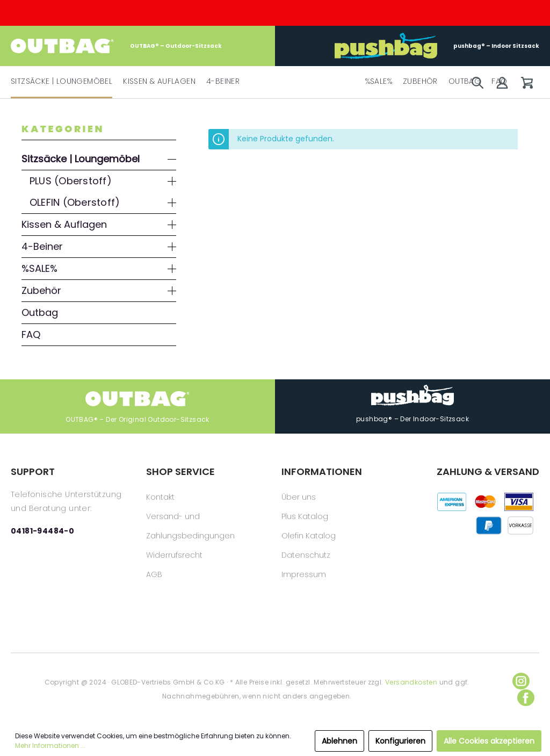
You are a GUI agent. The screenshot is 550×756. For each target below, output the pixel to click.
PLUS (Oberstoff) (71, 181)
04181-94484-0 (42, 531)
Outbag (40, 312)
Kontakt (160, 497)
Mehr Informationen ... (50, 746)
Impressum (304, 574)
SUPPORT (33, 471)
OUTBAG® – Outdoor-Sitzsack (116, 46)
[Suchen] (477, 83)
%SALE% (39, 268)
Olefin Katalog (309, 536)
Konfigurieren (400, 741)
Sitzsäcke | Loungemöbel (81, 159)
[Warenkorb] (527, 83)
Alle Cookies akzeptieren (489, 741)
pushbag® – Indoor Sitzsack (437, 46)
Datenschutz (306, 555)
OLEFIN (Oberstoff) (75, 202)
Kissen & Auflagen (64, 224)
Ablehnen (339, 741)
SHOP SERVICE (180, 471)
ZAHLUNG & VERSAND (488, 471)
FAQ (31, 334)
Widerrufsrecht (174, 555)
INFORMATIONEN (322, 471)
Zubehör (41, 290)
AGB (154, 574)
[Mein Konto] (502, 83)
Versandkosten (411, 682)
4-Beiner (42, 246)
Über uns (299, 497)
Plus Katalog (305, 516)
